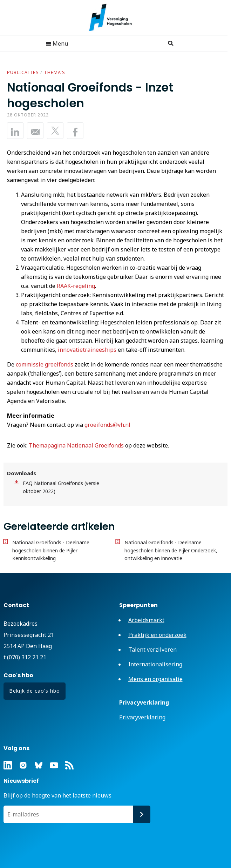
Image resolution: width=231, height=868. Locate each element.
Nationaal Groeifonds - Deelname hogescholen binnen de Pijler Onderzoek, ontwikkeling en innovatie (171, 550)
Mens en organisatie (155, 679)
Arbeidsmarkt (146, 620)
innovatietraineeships (87, 350)
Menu (57, 43)
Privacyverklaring (142, 717)
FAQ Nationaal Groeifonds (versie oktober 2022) (61, 487)
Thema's (55, 72)
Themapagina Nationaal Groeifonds (76, 445)
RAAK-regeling (76, 286)
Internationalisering (155, 664)
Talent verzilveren (152, 650)
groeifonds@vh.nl (107, 425)
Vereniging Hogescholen (114, 18)
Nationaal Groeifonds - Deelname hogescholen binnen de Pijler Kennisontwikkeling (51, 550)
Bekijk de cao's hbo (35, 691)
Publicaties (23, 72)
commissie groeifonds (45, 364)
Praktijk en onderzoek (157, 635)
